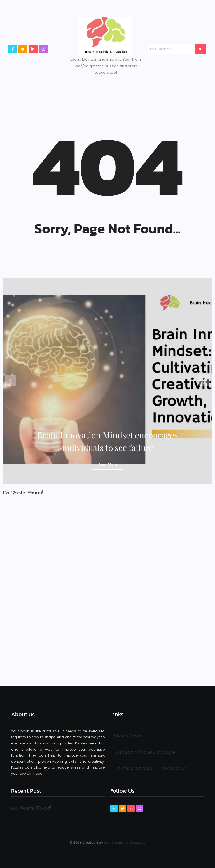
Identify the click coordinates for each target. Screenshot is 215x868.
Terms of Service (134, 768)
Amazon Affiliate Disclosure (145, 752)
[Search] (171, 49)
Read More (107, 464)
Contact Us (174, 768)
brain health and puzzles (125, 842)
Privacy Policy (127, 736)
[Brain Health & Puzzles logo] (106, 37)
